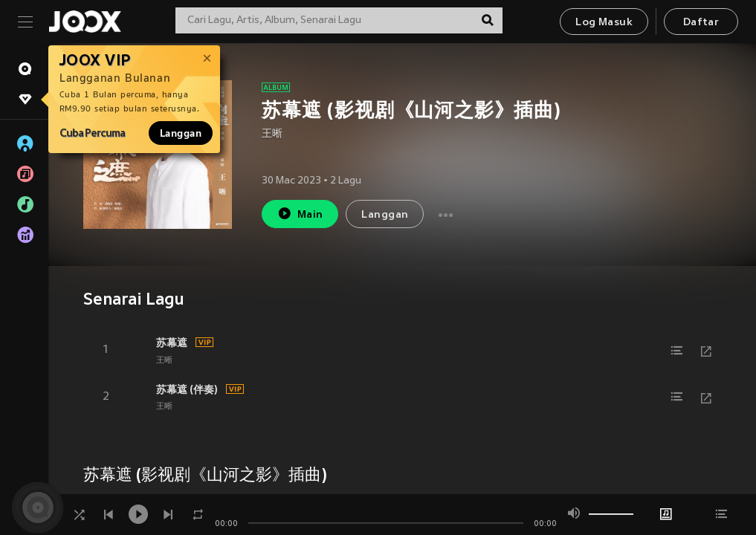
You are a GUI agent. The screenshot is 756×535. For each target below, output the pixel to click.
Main (300, 214)
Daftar (701, 23)
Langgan (181, 133)
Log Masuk (604, 23)
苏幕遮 (172, 343)
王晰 (272, 134)
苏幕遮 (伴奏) (187, 389)
